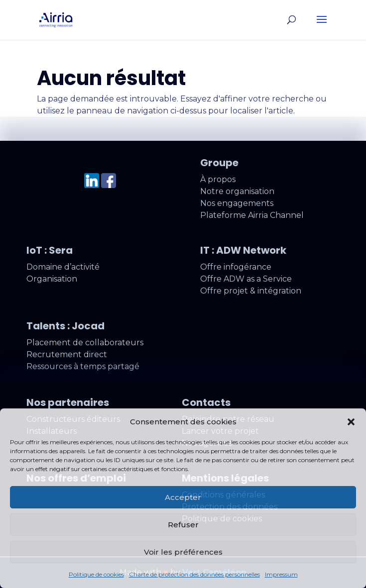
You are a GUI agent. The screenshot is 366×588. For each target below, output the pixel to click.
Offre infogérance (236, 267)
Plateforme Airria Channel (252, 215)
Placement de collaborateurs (85, 343)
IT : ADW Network (243, 250)
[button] (351, 422)
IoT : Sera (50, 250)
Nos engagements (237, 203)
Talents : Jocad (65, 326)
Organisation (52, 279)
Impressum (281, 574)
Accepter (183, 497)
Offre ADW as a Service (246, 279)
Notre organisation (237, 191)
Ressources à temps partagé (83, 366)
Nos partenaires (68, 402)
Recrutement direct (67, 354)
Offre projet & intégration (251, 291)
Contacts (206, 402)
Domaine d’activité (63, 267)
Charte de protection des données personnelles (194, 574)
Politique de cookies (96, 574)
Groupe (219, 163)
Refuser (183, 525)
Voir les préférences (183, 552)
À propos (218, 179)
